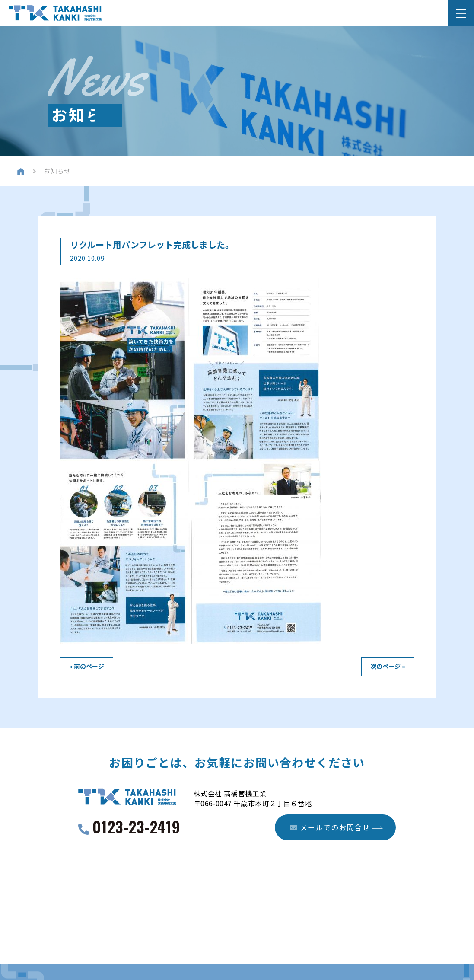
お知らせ (58, 171)
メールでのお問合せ (330, 828)
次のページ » (388, 666)
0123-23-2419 (136, 828)
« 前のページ (87, 666)
